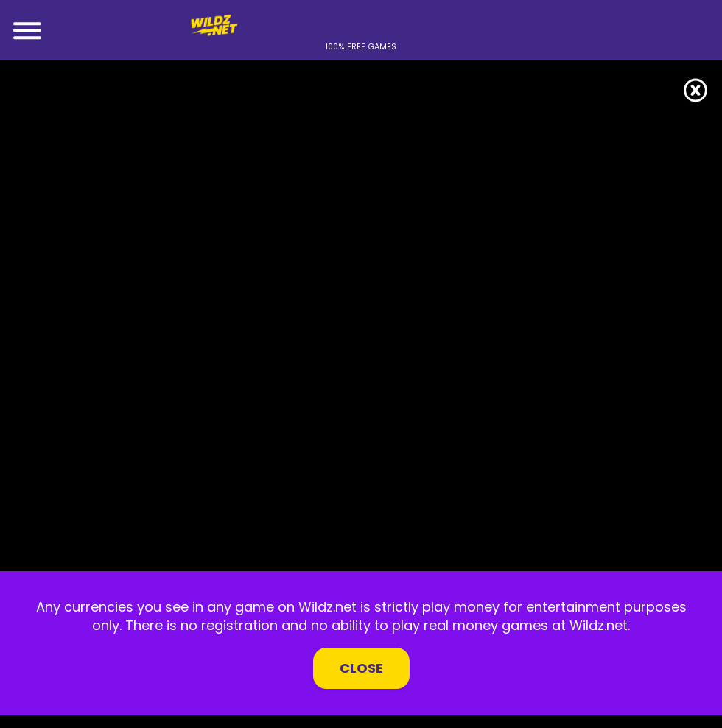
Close (361, 668)
